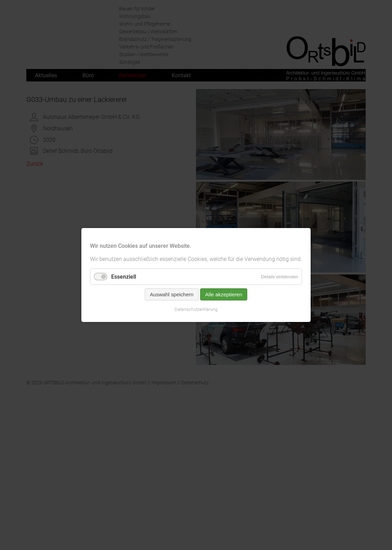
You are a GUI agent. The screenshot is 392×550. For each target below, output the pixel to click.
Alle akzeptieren (224, 294)
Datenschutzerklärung (196, 309)
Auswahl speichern (172, 294)
